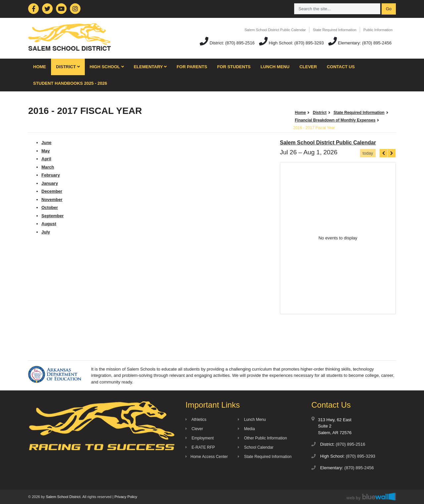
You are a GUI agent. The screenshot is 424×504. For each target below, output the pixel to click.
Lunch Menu (275, 67)
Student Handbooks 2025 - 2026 (70, 83)
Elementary (150, 67)
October (50, 207)
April (46, 159)
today (368, 153)
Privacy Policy (126, 497)
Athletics (196, 420)
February (51, 175)
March (48, 167)
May (46, 151)
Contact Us (341, 67)
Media (246, 429)
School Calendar (256, 447)
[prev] (384, 153)
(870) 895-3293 (309, 43)
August (49, 224)
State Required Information (334, 30)
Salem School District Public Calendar (275, 30)
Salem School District (63, 497)
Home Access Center (207, 457)
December (52, 191)
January (50, 183)
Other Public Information (262, 438)
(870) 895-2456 (377, 43)
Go (389, 9)
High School (107, 67)
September (53, 216)
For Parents (192, 67)
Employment (200, 438)
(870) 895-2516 (240, 43)
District (68, 67)
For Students (234, 67)
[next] (392, 153)
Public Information (378, 30)
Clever (308, 67)
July (46, 232)
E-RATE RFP (200, 447)
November (52, 200)
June (46, 143)
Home (40, 67)
